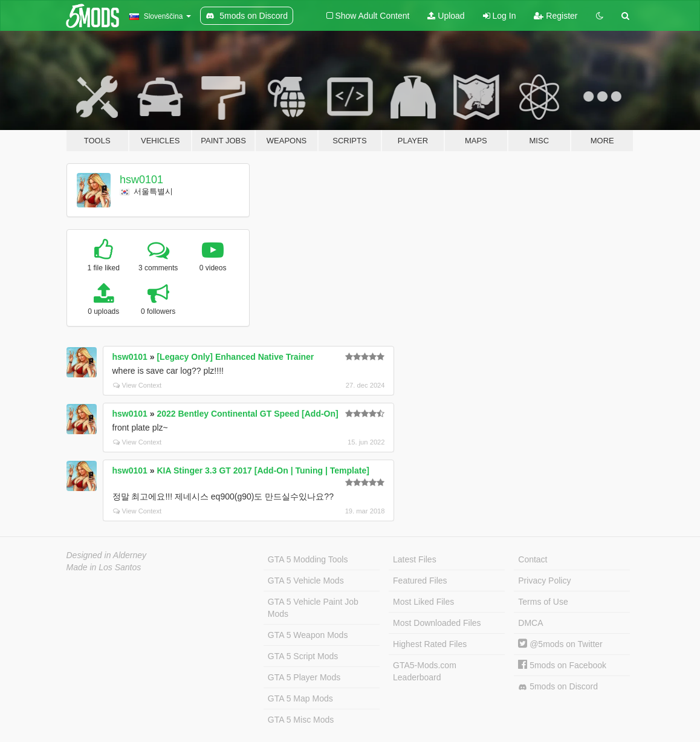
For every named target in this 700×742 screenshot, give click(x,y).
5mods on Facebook (562, 665)
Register (556, 16)
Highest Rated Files (430, 644)
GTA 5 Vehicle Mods (306, 581)
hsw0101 (141, 180)
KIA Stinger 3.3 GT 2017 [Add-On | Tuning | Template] (263, 470)
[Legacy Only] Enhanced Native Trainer (235, 357)
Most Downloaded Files (437, 623)
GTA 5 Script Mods (303, 656)
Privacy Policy (544, 581)
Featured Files (420, 581)
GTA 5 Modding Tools (308, 559)
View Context (138, 385)
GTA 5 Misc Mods (301, 720)
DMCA (530, 623)
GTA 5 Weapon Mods (308, 635)
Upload (446, 16)
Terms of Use (543, 602)
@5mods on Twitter (560, 644)
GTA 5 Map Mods (300, 698)
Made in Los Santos (104, 567)
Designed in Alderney (107, 555)
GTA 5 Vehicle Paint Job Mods (313, 608)
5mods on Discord (558, 687)
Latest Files (415, 559)
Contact (533, 559)
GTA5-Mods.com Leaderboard (425, 671)
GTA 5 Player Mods (304, 677)
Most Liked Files (423, 602)
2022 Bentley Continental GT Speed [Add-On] (247, 414)
